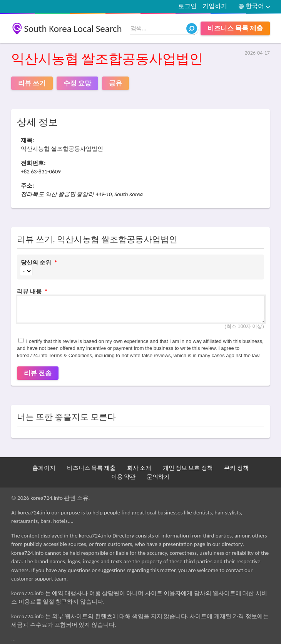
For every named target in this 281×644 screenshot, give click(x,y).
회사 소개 (139, 468)
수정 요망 (77, 83)
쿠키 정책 (236, 468)
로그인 (187, 6)
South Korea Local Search (73, 29)
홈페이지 (44, 468)
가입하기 (215, 6)
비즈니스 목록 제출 (235, 28)
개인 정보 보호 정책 (188, 468)
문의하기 (158, 477)
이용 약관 (123, 477)
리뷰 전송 (38, 373)
